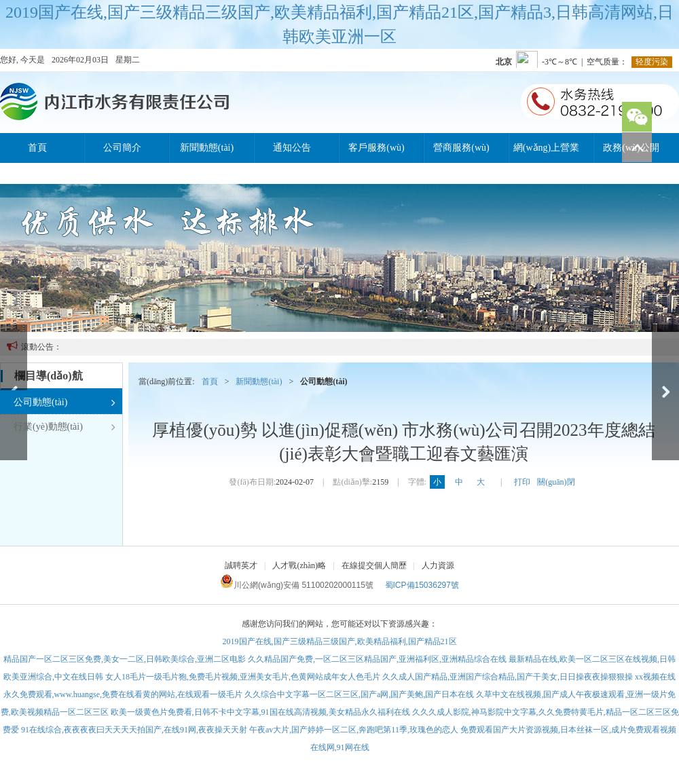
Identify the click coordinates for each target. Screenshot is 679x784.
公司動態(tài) (65, 403)
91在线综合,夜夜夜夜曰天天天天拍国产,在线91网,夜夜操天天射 (134, 730)
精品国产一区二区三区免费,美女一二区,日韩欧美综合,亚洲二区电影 (125, 659)
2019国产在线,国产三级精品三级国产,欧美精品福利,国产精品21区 (340, 641)
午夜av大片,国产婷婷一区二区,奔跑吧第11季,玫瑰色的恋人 (354, 730)
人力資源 (438, 565)
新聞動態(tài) (207, 148)
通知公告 (292, 148)
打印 (522, 482)
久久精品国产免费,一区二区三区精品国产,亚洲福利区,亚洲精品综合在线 (377, 659)
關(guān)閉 (556, 482)
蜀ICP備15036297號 (422, 585)
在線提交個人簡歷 (374, 565)
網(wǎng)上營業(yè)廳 (546, 153)
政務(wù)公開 (631, 148)
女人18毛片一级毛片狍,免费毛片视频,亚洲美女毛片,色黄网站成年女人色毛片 (243, 677)
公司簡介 (122, 148)
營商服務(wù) (461, 148)
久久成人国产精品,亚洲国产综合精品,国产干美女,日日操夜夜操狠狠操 (508, 677)
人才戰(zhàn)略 (299, 565)
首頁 (37, 148)
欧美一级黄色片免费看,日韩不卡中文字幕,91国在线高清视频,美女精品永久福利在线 (260, 712)
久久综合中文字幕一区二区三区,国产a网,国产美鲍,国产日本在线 (359, 694)
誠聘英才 (241, 565)
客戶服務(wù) (376, 148)
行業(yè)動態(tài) (65, 427)
